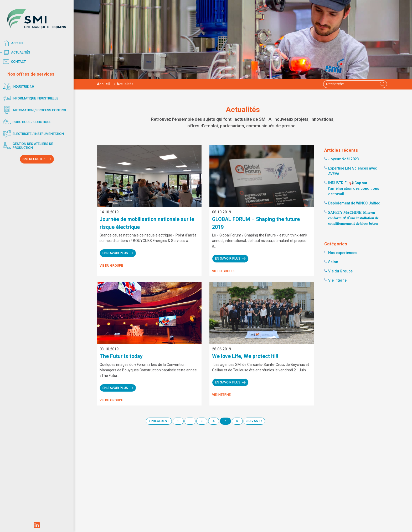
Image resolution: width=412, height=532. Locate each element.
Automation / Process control (34, 110)
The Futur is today (121, 356)
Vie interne (221, 395)
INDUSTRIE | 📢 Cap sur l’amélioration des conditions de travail (354, 188)
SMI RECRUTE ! (34, 159)
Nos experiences (343, 253)
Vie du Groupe (111, 265)
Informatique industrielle (30, 98)
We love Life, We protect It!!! (245, 356)
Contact (14, 62)
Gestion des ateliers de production (27, 146)
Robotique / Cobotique (26, 122)
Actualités (16, 52)
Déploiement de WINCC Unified (354, 203)
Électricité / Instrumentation (33, 134)
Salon (333, 262)
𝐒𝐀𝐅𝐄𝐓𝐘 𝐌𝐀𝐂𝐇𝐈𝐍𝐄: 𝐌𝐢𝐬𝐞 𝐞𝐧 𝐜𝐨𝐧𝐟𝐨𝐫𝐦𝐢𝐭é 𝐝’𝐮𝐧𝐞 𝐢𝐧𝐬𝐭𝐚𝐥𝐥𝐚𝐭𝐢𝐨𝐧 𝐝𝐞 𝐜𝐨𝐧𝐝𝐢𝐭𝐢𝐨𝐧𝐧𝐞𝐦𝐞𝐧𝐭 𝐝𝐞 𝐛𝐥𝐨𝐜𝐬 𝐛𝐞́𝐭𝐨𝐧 (353, 218)
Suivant (254, 421)
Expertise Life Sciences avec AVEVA (353, 171)
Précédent (159, 421)
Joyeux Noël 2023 (344, 159)
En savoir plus (115, 253)
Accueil (13, 43)
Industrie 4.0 (18, 86)
